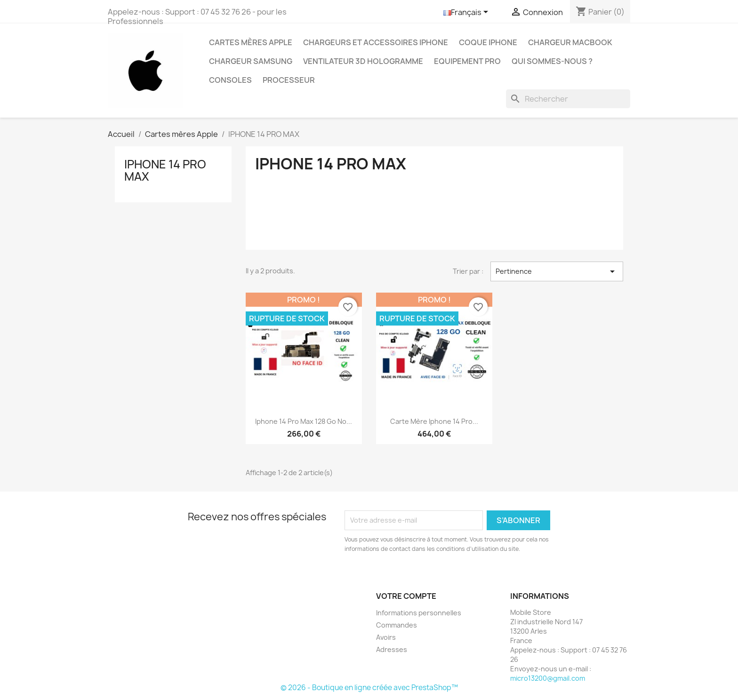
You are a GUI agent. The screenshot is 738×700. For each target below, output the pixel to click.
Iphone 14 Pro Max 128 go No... (304, 421)
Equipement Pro (467, 61)
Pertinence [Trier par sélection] (557, 271)
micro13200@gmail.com (548, 678)
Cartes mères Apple (251, 42)
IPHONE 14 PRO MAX (165, 170)
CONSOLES (230, 80)
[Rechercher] (568, 99)
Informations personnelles (419, 613)
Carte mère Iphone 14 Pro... (434, 421)
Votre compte (406, 596)
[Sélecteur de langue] (467, 13)
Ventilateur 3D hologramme (363, 61)
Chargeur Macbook (570, 42)
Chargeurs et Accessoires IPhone (376, 42)
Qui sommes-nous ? (552, 61)
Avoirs (386, 637)
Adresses (392, 649)
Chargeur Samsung (251, 61)
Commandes (397, 625)
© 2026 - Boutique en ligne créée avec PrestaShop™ (369, 688)
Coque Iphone (488, 42)
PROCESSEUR (289, 80)
